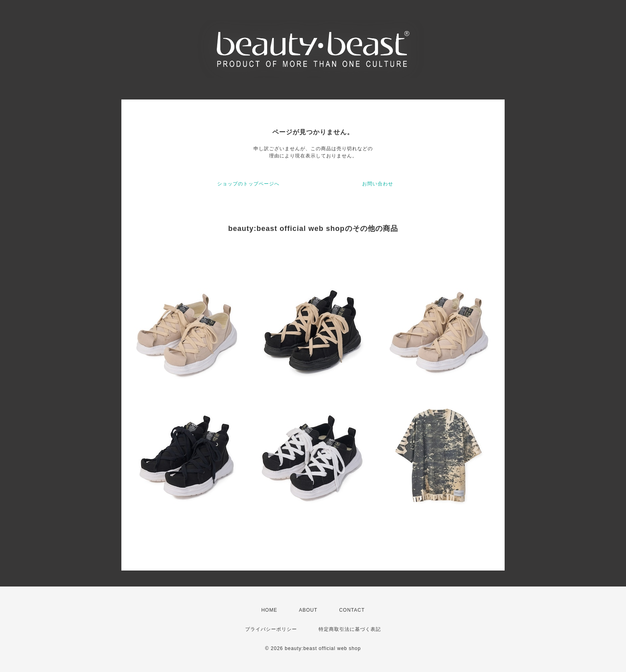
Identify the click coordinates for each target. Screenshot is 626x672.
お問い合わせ (378, 184)
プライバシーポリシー (271, 629)
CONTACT (352, 610)
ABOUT (308, 610)
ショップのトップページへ (248, 184)
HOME (269, 610)
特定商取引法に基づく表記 (350, 629)
